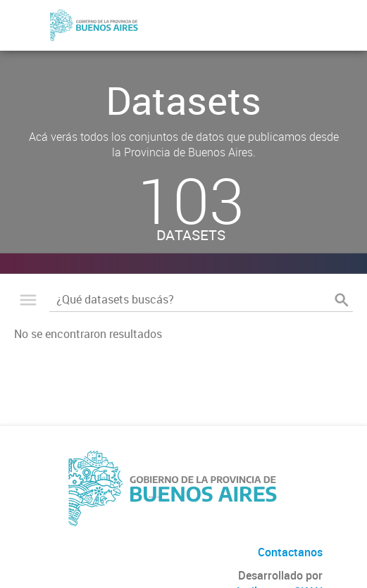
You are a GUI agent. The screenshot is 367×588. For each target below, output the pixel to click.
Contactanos (290, 552)
